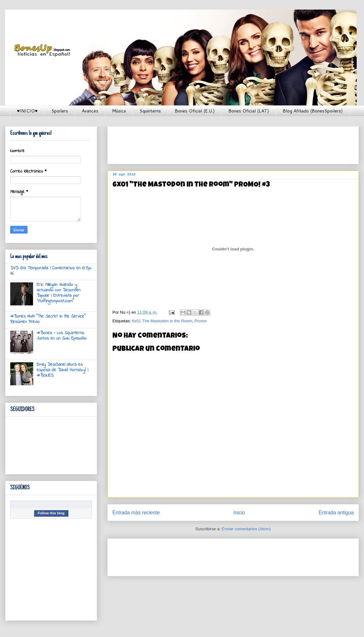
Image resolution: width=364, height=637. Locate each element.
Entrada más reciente (136, 513)
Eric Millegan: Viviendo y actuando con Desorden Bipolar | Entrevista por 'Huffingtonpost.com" (59, 293)
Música (119, 111)
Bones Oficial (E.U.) (195, 111)
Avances (90, 111)
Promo (201, 321)
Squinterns (150, 111)
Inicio (239, 513)
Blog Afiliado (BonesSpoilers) (313, 111)
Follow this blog (51, 513)
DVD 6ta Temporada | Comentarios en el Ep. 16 (51, 271)
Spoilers (60, 111)
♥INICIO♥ (27, 111)
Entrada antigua (336, 513)
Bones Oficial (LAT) (249, 111)
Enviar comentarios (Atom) (246, 529)
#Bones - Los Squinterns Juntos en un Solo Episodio (62, 336)
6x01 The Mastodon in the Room (162, 321)
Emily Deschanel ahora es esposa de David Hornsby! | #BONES (62, 370)
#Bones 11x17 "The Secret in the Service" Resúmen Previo (48, 319)
